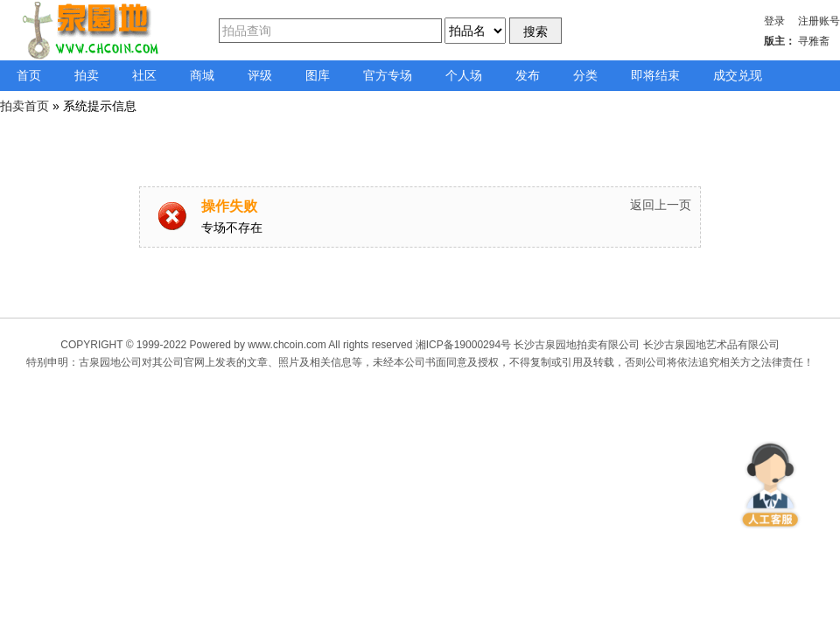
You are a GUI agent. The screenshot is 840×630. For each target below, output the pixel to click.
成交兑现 (738, 75)
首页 (29, 75)
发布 (528, 75)
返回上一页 (661, 205)
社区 (144, 75)
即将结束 (655, 75)
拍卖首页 (24, 106)
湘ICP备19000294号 (463, 345)
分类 (585, 75)
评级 (260, 75)
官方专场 (388, 75)
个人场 (464, 75)
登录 (774, 21)
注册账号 (819, 21)
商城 (202, 75)
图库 (318, 75)
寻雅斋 (814, 41)
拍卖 (87, 75)
